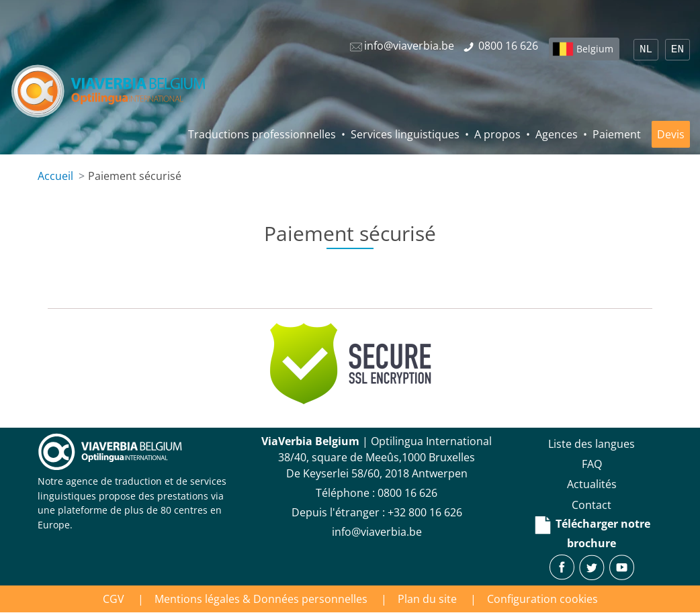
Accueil (55, 176)
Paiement (617, 134)
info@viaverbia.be (377, 532)
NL (646, 50)
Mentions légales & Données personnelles (261, 599)
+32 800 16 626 (425, 512)
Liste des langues (592, 444)
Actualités (592, 484)
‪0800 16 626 (407, 493)
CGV (114, 599)
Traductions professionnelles (262, 134)
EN (677, 50)
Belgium (595, 49)
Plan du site (427, 599)
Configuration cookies (542, 599)
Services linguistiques (405, 134)
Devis (671, 134)
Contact (592, 505)
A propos (497, 134)
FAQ (592, 464)
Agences (557, 134)
